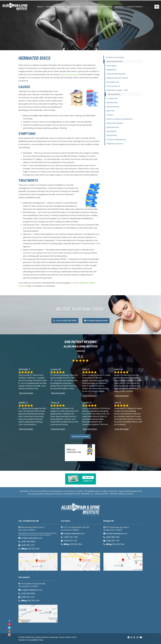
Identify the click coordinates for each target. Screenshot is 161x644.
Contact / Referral (135, 7)
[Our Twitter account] (132, 637)
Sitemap (54, 637)
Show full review (26, 393)
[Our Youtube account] (141, 637)
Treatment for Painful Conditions (99, 7)
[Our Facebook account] (129, 637)
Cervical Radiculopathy (116, 74)
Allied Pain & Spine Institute (37, 637)
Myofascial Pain (113, 107)
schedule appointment (96, 321)
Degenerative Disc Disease (117, 78)
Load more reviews (80, 436)
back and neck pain (69, 75)
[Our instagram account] (137, 637)
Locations (120, 7)
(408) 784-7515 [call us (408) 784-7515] (69, 537)
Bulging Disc (112, 70)
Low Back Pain (112, 98)
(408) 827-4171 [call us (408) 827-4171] (26, 545)
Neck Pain (111, 111)
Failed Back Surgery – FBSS (117, 90)
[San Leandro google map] (38, 614)
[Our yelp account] (134, 637)
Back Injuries (112, 66)
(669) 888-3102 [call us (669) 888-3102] (112, 537)
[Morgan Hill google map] (123, 562)
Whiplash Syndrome (115, 144)
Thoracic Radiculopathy (116, 140)
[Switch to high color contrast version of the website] (157, 7)
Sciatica (110, 115)
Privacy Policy (65, 637)
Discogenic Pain (113, 82)
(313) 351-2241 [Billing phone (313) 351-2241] (29, 549)
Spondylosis (112, 131)
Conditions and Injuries (115, 57)
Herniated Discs (114, 94)
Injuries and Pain (75, 7)
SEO (74, 637)
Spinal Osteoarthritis (115, 123)
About (41, 7)
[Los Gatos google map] (80, 562)
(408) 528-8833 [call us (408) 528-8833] (27, 542)
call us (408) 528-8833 (65, 321)
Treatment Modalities (56, 7)
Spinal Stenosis (113, 127)
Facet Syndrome (113, 86)
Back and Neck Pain (115, 62)
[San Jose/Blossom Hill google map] (38, 562)
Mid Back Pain (112, 103)
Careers (22, 640)
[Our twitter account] (9, 628)
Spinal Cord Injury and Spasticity (120, 119)
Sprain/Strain (112, 135)
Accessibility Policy (35, 640)
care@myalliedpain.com (30, 538)
